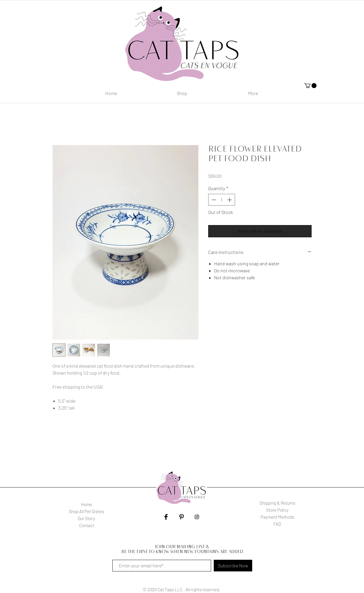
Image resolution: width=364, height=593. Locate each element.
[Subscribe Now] (233, 566)
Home (86, 504)
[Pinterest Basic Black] (181, 517)
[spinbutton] (222, 200)
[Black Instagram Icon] (197, 517)
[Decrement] (213, 200)
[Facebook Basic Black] (166, 517)
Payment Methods (277, 517)
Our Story (86, 518)
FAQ (277, 524)
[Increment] (230, 200)
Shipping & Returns (277, 503)
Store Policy (277, 510)
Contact (87, 525)
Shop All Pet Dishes (86, 511)
